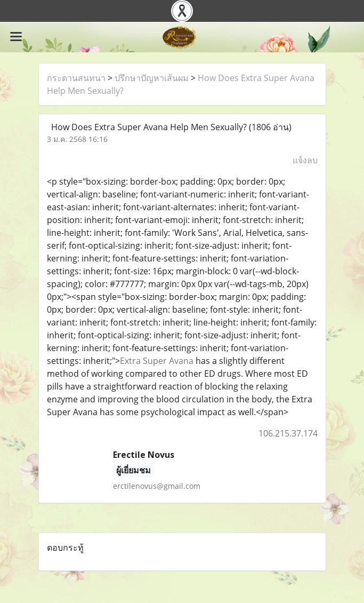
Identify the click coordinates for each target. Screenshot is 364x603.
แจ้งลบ (305, 160)
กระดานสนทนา (76, 78)
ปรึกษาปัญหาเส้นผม (152, 78)
